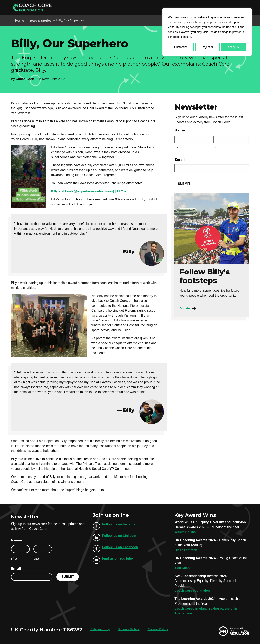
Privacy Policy (130, 629)
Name (180, 130)
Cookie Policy (160, 629)
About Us (171, 7)
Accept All (234, 47)
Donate (239, 7)
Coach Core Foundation (193, 591)
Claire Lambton (186, 550)
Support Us (217, 7)
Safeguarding (101, 629)
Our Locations (193, 7)
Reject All (208, 47)
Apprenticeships (120, 7)
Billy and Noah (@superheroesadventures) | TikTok (90, 191)
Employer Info (148, 7)
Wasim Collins (186, 532)
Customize (181, 47)
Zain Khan (182, 568)
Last (216, 148)
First (177, 148)
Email (180, 159)
